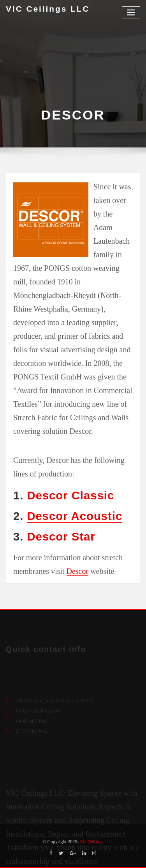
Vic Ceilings (92, 842)
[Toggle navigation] (131, 13)
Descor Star (61, 537)
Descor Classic (70, 496)
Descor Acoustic (75, 516)
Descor (78, 571)
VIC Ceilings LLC (48, 9)
